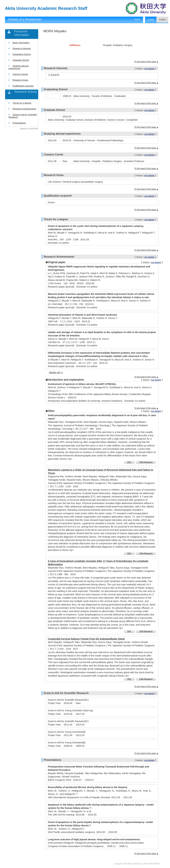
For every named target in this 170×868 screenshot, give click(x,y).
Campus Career (20, 74)
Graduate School (21, 60)
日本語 (151, 20)
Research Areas (20, 80)
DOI (129, 462)
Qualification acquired (23, 86)
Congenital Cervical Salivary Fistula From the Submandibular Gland (86, 639)
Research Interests (22, 48)
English (162, 20)
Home (137, 19)
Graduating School (22, 54)
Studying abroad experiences (18, 67)
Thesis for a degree (22, 103)
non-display (149, 69)
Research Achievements (24, 109)
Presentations (19, 123)
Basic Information (21, 43)
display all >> (56, 372)
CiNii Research (146, 462)
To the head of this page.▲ (146, 62)
